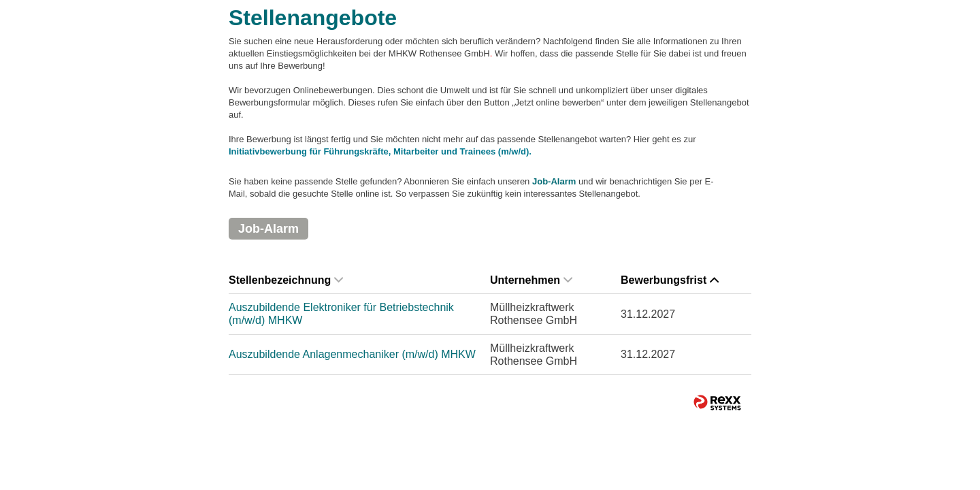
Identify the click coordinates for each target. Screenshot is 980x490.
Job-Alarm (554, 181)
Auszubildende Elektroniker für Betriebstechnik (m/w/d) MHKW (341, 314)
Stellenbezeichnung (286, 280)
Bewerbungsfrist (670, 280)
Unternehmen (531, 280)
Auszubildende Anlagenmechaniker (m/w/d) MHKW (352, 354)
